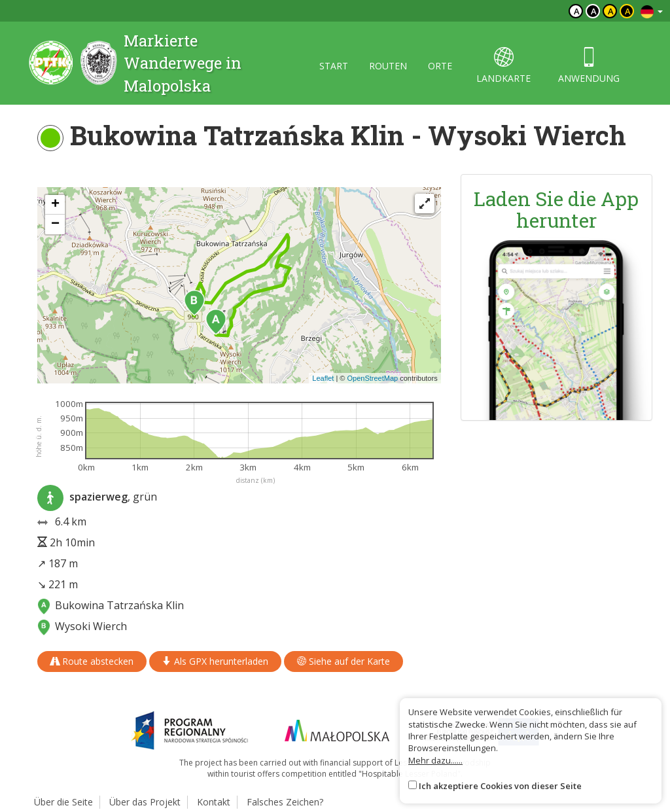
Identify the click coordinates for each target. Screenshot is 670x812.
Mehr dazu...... (435, 760)
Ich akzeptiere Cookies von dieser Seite (500, 786)
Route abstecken (92, 661)
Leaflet (323, 378)
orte (440, 66)
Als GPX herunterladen (215, 661)
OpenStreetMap (372, 378)
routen (388, 66)
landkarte (503, 66)
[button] (216, 322)
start (334, 66)
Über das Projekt (145, 802)
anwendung (589, 66)
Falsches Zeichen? (285, 802)
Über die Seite (63, 802)
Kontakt (214, 802)
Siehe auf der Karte (344, 661)
